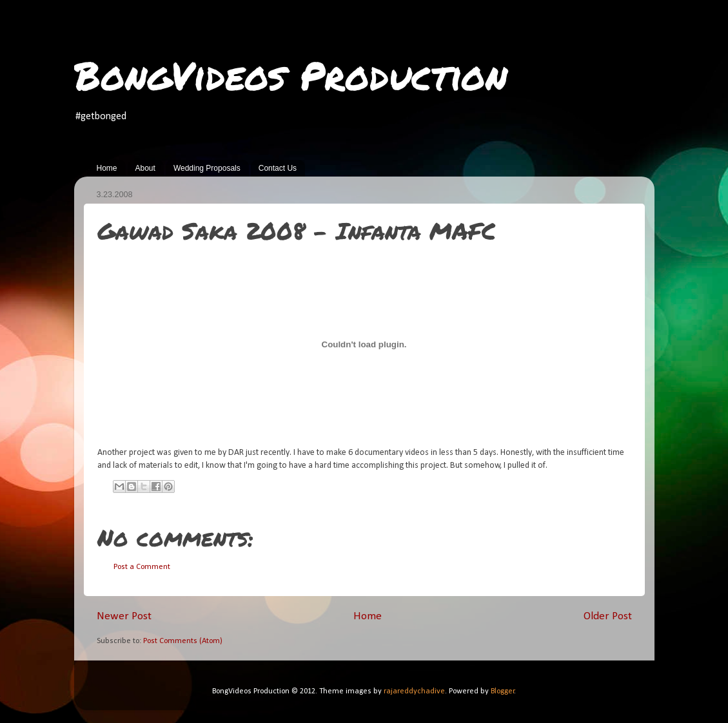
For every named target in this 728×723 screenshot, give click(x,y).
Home (107, 168)
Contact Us (278, 168)
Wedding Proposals (207, 168)
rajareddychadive (414, 691)
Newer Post (124, 616)
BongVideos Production (291, 75)
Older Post (608, 616)
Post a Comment (142, 567)
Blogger (503, 691)
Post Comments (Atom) (183, 641)
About (145, 168)
